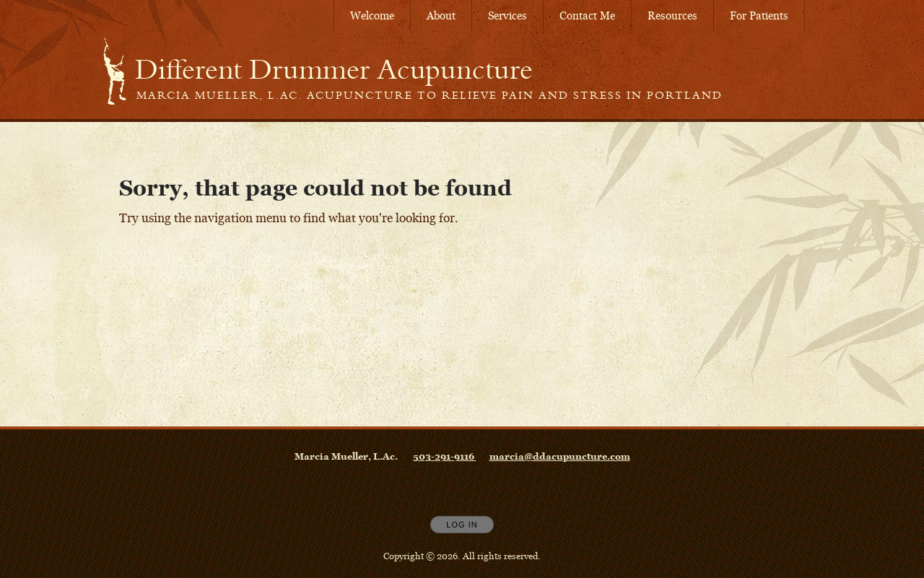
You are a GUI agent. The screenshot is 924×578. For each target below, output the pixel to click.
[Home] (334, 69)
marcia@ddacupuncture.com (560, 456)
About (441, 16)
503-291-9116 (445, 456)
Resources (672, 16)
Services (507, 16)
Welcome (372, 16)
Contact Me (587, 16)
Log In (462, 525)
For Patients (759, 16)
